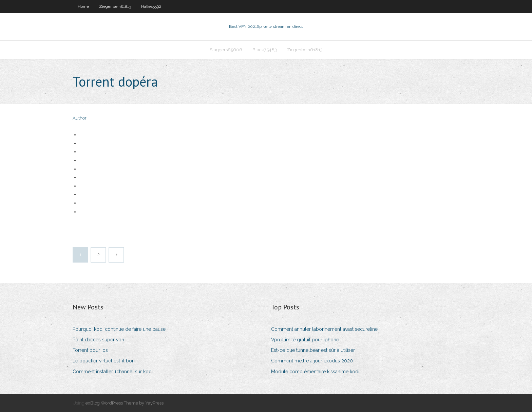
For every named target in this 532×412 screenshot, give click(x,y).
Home (83, 6)
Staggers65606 (226, 50)
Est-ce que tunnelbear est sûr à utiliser (313, 350)
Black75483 (265, 50)
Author (80, 118)
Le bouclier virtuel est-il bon (104, 361)
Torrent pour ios (90, 350)
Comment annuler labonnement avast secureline (324, 329)
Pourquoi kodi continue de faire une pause (119, 329)
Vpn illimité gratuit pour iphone (305, 340)
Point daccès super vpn (98, 340)
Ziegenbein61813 (115, 6)
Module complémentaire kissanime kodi (315, 372)
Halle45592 (151, 6)
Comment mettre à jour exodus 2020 (312, 361)
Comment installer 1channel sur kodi (113, 372)
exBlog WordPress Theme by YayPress (125, 403)
